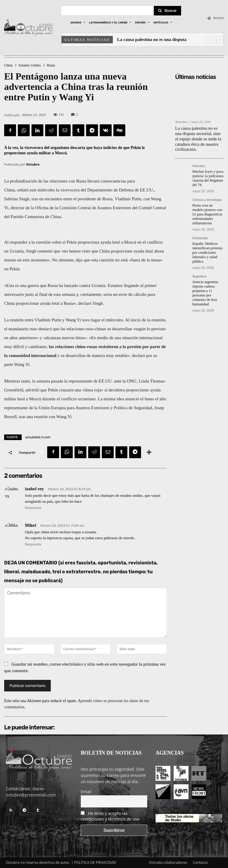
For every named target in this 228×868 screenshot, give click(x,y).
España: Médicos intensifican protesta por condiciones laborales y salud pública (207, 249)
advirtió (33, 390)
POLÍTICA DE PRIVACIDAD (95, 863)
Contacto (200, 863)
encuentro (53, 199)
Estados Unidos (30, 65)
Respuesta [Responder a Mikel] (33, 544)
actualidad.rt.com (38, 437)
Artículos (181, 122)
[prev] (210, 40)
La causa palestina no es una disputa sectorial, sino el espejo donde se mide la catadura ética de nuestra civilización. (199, 138)
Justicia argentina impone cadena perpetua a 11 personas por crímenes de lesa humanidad (205, 289)
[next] (220, 40)
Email (86, 792)
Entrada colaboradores (168, 863)
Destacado (200, 235)
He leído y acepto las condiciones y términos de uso (110, 816)
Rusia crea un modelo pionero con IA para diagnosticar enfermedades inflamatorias (208, 212)
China (8, 65)
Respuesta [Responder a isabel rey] (33, 508)
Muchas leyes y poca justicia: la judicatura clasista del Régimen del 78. (207, 176)
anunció (132, 399)
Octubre (33, 164)
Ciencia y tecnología (207, 198)
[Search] (167, 11)
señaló (23, 190)
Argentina (199, 273)
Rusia (51, 65)
